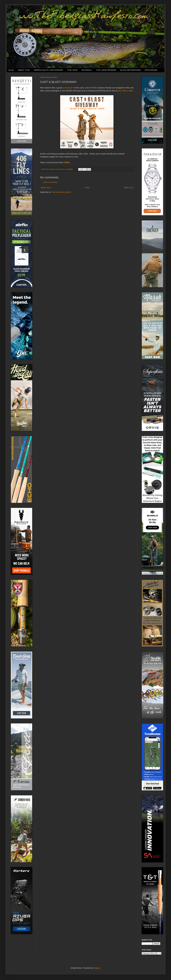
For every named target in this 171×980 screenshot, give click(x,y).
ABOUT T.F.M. (24, 70)
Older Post (129, 188)
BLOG (11, 70)
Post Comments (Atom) (61, 192)
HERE (67, 162)
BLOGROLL (87, 70)
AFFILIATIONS (151, 70)
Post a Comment (50, 182)
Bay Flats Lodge (126, 91)
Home (87, 188)
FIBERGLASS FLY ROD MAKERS (48, 70)
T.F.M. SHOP (72, 70)
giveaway (67, 88)
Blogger (97, 968)
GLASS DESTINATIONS (130, 70)
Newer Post (46, 188)
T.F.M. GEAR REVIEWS (106, 70)
